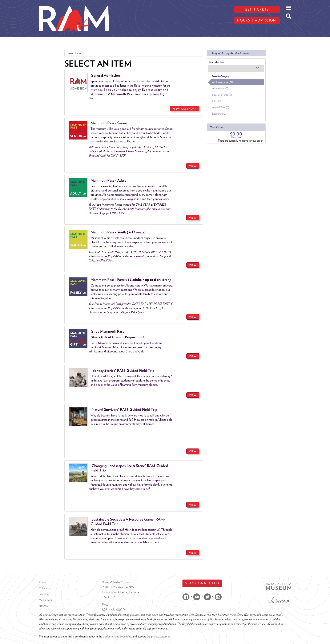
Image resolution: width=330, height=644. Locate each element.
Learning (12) (219, 114)
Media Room (46, 600)
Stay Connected (202, 583)
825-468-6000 (113, 610)
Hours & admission (257, 20)
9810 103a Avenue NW (118, 587)
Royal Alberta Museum (117, 582)
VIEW (193, 166)
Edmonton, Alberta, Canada (120, 592)
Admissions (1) (220, 88)
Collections (45, 588)
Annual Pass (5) (221, 107)
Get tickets (257, 9)
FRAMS (43, 606)
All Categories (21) (222, 82)
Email (105, 605)
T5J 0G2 (108, 597)
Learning (44, 594)
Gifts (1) (217, 101)
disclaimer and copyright (117, 636)
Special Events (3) (222, 95)
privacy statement (161, 636)
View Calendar (184, 109)
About (42, 582)
